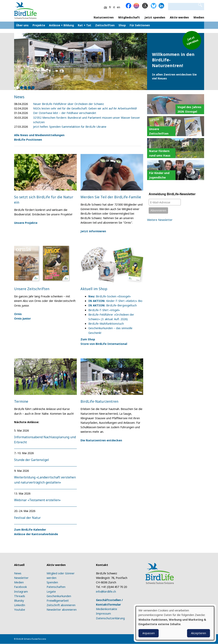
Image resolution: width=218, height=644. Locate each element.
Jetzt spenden (155, 17)
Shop (122, 26)
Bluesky (19, 600)
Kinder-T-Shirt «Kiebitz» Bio (115, 301)
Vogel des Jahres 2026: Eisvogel (189, 109)
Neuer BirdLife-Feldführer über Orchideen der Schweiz (69, 104)
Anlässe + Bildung (61, 26)
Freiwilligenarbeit (58, 600)
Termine (21, 401)
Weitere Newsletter (160, 220)
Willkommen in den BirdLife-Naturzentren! (173, 60)
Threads (20, 596)
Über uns (22, 26)
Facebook (20, 587)
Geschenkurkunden (59, 596)
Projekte (39, 26)
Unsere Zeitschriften (32, 289)
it (114, 7)
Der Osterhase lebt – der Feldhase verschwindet (65, 113)
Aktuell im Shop (94, 289)
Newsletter (21, 578)
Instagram (21, 591)
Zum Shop (88, 339)
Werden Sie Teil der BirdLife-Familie (111, 197)
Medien (199, 17)
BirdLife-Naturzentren (99, 401)
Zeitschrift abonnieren (61, 605)
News (18, 573)
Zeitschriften (105, 26)
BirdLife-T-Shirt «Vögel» (104, 310)
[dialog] (175, 623)
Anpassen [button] (149, 633)
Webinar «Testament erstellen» (37, 500)
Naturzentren (104, 17)
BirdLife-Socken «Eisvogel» (110, 296)
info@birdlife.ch (106, 591)
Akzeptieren (199, 633)
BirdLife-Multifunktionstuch (106, 323)
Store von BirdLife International (104, 344)
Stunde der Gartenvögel (32, 460)
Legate (51, 591)
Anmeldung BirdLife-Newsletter (172, 194)
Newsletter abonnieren (62, 609)
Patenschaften (56, 587)
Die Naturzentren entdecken (101, 440)
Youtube (20, 609)
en (118, 7)
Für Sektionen (140, 25)
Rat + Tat (85, 26)
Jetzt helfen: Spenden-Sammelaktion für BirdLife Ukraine (70, 127)
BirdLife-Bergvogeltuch (113, 305)
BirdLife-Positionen (28, 139)
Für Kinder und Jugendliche (159, 175)
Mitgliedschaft (129, 17)
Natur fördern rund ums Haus (160, 153)
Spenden (52, 582)
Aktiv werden (179, 17)
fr (110, 7)
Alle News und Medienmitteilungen (39, 135)
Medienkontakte (107, 609)
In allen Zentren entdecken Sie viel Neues (174, 76)
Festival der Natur (27, 518)
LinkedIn (20, 605)
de (105, 7)
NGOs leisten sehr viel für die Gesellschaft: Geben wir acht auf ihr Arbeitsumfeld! (85, 108)
